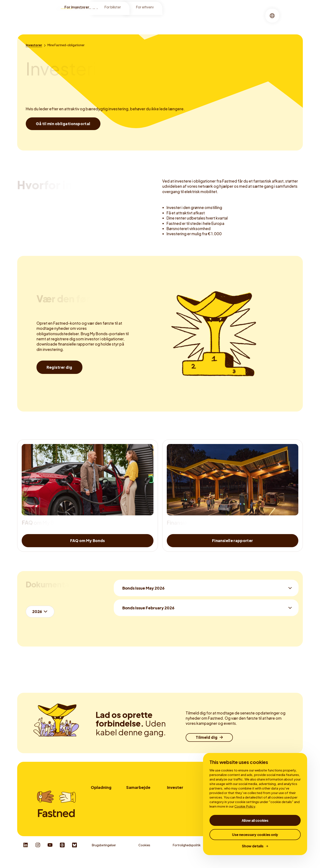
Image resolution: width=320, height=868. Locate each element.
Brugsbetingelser (104, 855)
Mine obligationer (187, 20)
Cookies (144, 855)
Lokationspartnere (140, 795)
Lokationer (99, 795)
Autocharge (99, 819)
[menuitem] (115, 21)
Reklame (132, 807)
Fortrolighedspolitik (187, 855)
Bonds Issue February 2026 (148, 608)
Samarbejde (138, 787)
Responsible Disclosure (282, 855)
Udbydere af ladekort (141, 813)
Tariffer (96, 807)
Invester (175, 787)
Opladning (101, 787)
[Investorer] (34, 45)
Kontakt (132, 819)
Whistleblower (234, 855)
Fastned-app (100, 813)
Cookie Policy (245, 806)
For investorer (77, 9)
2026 (37, 611)
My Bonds (174, 801)
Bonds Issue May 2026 (143, 588)
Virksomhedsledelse (226, 20)
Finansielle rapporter (147, 20)
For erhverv (145, 9)
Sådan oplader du (103, 801)
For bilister (113, 9)
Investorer (115, 20)
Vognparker (135, 801)
